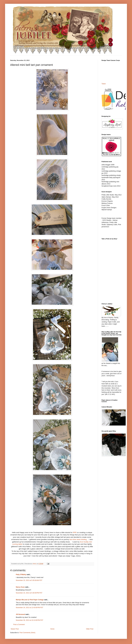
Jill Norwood (20, 614)
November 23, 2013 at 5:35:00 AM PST (29, 580)
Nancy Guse (20, 587)
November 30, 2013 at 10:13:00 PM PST (30, 620)
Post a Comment (19, 625)
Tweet (104, 84)
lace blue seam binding (78, 539)
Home (52, 629)
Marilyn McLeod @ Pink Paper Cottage (30, 600)
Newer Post (15, 629)
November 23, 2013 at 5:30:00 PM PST (29, 593)
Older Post (90, 629)
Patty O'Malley (21, 575)
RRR (75, 532)
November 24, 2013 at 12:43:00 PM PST (30, 608)
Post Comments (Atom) (27, 633)
